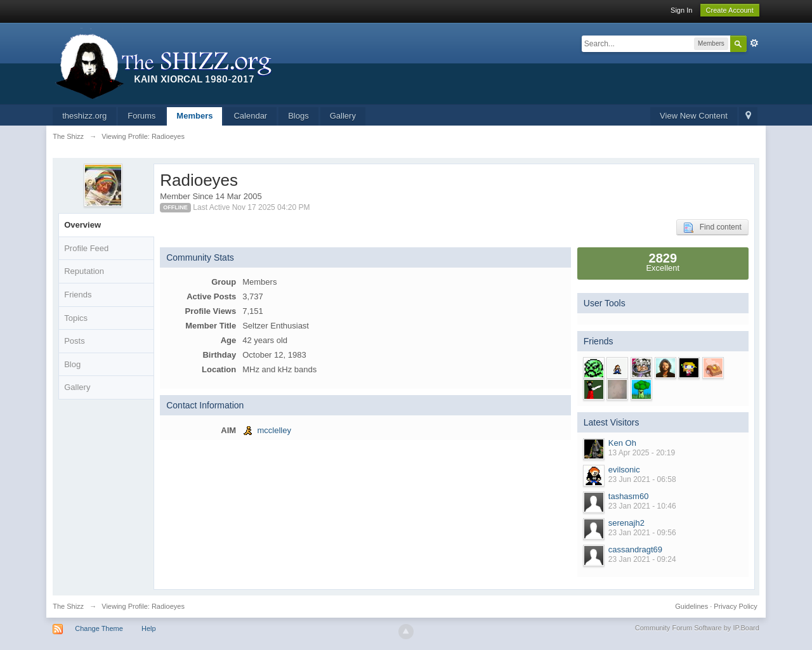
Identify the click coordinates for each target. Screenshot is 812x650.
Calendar (250, 116)
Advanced (754, 43)
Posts (75, 341)
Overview (82, 225)
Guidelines (691, 606)
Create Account (730, 10)
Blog (72, 364)
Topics (76, 318)
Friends (78, 295)
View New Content (694, 116)
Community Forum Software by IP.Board (697, 628)
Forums (141, 116)
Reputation (84, 271)
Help (149, 628)
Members (194, 116)
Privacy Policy (735, 606)
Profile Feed (86, 248)
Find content (712, 228)
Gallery (343, 116)
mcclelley (274, 430)
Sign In (681, 10)
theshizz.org (84, 116)
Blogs (298, 116)
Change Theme (99, 628)
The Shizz (68, 606)
